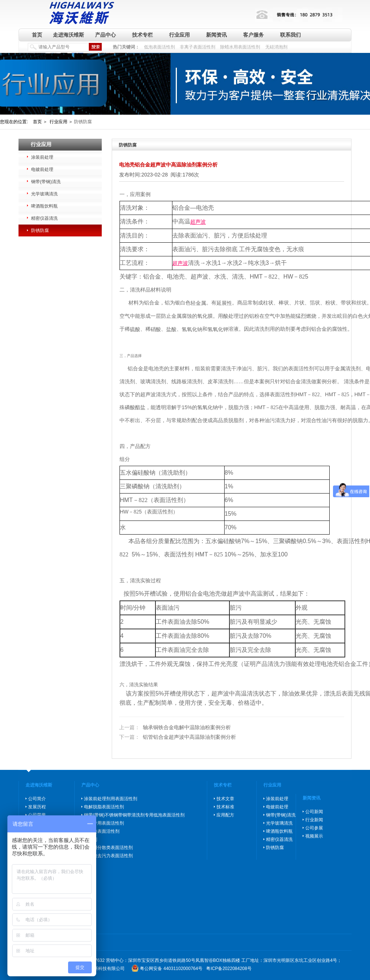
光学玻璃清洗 (44, 194)
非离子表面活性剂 (198, 47)
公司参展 (314, 828)
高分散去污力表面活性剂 (108, 856)
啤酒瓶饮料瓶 (44, 206)
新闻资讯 (216, 35)
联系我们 (290, 35)
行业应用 (179, 35)
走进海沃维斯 (68, 35)
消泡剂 (91, 839)
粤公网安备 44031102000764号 (171, 969)
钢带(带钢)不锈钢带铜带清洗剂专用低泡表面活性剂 (134, 815)
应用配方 (225, 815)
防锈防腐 (40, 230)
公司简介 (37, 799)
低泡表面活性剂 (159, 47)
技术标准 (225, 807)
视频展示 (314, 836)
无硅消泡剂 (276, 47)
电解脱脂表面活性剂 (104, 807)
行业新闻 (314, 820)
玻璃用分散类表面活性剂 (108, 848)
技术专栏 (142, 35)
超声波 (198, 222)
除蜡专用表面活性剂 (104, 823)
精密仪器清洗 (44, 218)
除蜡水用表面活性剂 (240, 47)
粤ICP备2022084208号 (229, 969)
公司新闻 (314, 812)
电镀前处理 (42, 169)
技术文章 (225, 799)
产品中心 (105, 35)
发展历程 (37, 807)
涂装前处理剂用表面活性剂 (111, 799)
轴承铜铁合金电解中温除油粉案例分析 (175, 728)
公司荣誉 (37, 815)
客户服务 (253, 35)
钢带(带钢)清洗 (46, 182)
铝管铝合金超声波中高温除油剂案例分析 (178, 737)
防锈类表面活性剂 (102, 831)
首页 (37, 35)
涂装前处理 (42, 157)
